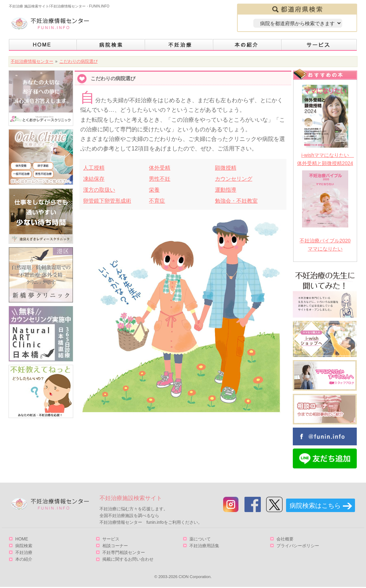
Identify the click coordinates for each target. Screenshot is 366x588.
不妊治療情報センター (32, 61)
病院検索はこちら (315, 506)
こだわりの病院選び (79, 61)
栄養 (154, 190)
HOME (43, 45)
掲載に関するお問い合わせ (128, 559)
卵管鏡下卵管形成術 (107, 201)
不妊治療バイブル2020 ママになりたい (325, 245)
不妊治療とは (179, 45)
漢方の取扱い (99, 190)
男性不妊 (160, 179)
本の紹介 (247, 45)
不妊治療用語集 (204, 546)
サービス (319, 45)
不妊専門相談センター (124, 553)
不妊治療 (24, 553)
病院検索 (111, 45)
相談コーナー (115, 546)
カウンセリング (234, 179)
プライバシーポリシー (298, 546)
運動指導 (226, 190)
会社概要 (285, 539)
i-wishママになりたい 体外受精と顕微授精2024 (325, 159)
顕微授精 (226, 168)
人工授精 (94, 168)
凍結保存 (94, 179)
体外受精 (160, 168)
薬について (200, 539)
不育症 (157, 201)
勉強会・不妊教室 (236, 201)
